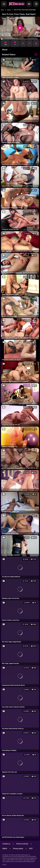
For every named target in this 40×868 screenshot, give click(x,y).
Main (2, 10)
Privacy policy (18, 849)
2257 (31, 849)
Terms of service (22, 844)
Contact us (6, 844)
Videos (9, 10)
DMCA (5, 849)
